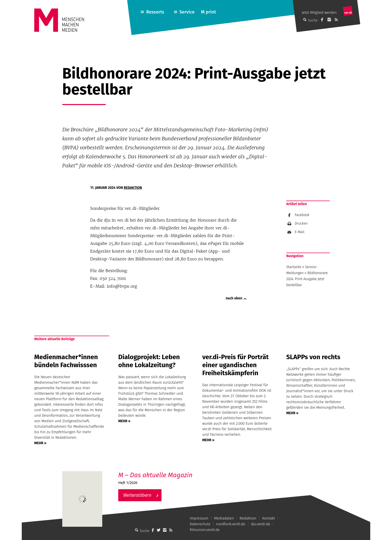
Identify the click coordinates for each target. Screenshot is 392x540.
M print (208, 12)
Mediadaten (224, 518)
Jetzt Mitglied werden (319, 13)
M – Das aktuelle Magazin (155, 475)
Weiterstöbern (137, 495)
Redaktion (133, 188)
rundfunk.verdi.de (231, 524)
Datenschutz (200, 524)
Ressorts (155, 12)
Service (187, 12)
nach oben (234, 298)
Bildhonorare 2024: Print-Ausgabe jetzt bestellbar (307, 279)
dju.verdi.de (261, 524)
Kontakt (269, 518)
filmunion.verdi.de (205, 530)
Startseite (294, 267)
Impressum (199, 518)
